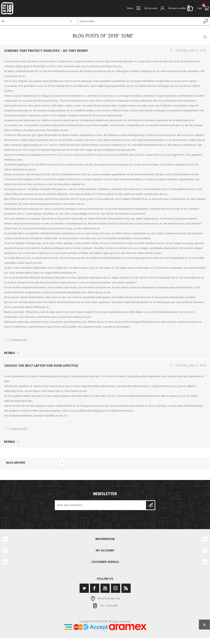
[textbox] (140, 21)
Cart (200, 8)
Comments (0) (18, 340)
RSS (205, 37)
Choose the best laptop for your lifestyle (41, 366)
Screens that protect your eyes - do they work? (46, 51)
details (10, 353)
